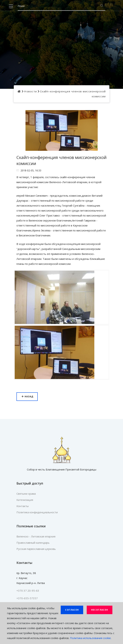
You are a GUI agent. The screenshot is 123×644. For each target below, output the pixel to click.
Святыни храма (26, 494)
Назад (28, 397)
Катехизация (25, 500)
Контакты (23, 506)
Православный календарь (33, 543)
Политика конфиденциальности (37, 512)
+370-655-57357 (27, 598)
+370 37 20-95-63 (28, 591)
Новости (31, 91)
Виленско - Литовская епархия (36, 536)
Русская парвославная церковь (36, 549)
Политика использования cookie (90, 638)
